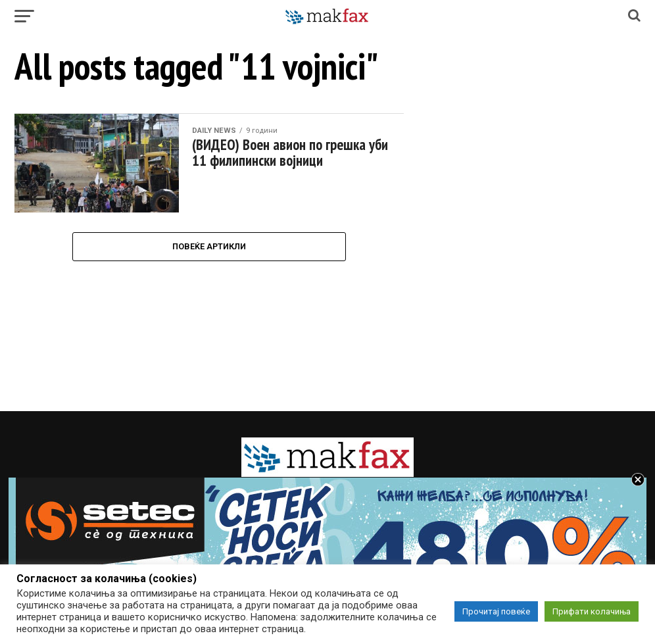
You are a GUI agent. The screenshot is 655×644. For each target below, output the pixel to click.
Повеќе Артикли (209, 246)
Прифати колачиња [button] (592, 611)
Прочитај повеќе (496, 611)
